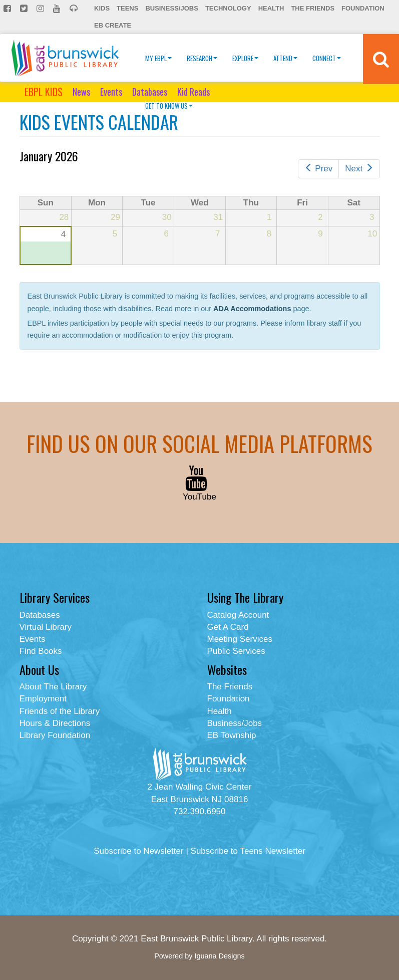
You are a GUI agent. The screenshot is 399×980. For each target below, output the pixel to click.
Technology (228, 8)
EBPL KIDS (44, 92)
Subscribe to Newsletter (139, 851)
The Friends (313, 8)
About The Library (53, 687)
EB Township (232, 735)
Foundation (363, 8)
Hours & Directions (55, 723)
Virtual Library (46, 627)
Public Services (236, 651)
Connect (327, 58)
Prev (318, 169)
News (81, 92)
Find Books (41, 651)
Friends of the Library (60, 711)
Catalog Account (238, 615)
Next (359, 169)
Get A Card (228, 627)
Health (271, 8)
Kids (102, 8)
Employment (43, 699)
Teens (127, 8)
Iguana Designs (219, 956)
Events (111, 92)
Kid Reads (193, 92)
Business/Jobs (171, 8)
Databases (150, 92)
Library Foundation (55, 735)
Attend (285, 58)
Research (202, 58)
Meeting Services (240, 639)
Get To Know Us (169, 106)
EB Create (113, 25)
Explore (245, 58)
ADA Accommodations (252, 309)
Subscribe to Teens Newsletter (248, 851)
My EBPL (158, 58)
